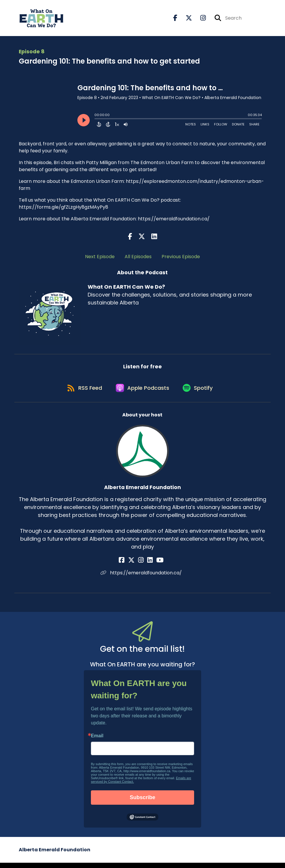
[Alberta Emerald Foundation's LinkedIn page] (149, 565)
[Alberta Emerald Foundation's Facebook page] (128, 565)
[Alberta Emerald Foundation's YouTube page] (156, 565)
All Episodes (138, 259)
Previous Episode (181, 259)
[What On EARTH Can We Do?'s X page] (185, 19)
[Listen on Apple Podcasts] (142, 392)
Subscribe (142, 803)
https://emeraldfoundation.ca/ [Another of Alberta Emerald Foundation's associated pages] (142, 578)
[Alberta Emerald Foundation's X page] (135, 565)
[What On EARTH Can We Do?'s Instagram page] (200, 19)
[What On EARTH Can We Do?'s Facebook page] (175, 19)
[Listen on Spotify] (200, 393)
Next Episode (100, 259)
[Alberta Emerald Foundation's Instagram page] (142, 565)
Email (97, 741)
